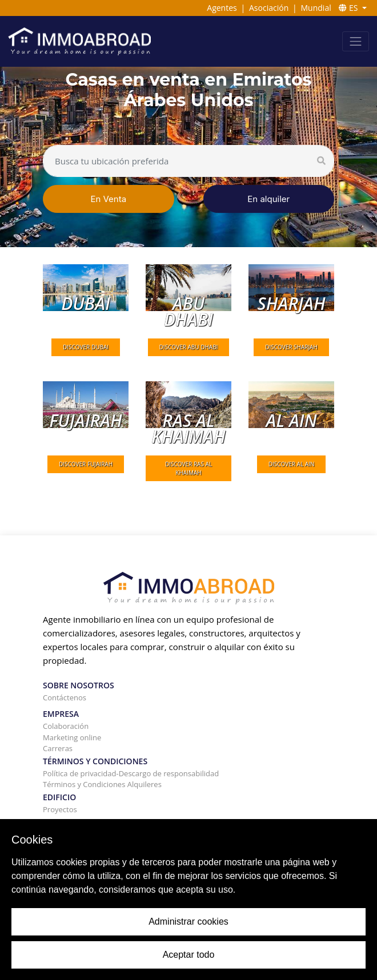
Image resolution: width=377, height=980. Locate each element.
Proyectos (60, 809)
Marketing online (72, 737)
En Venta (108, 199)
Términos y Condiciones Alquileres (102, 784)
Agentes (222, 8)
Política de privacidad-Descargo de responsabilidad (131, 773)
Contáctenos (65, 697)
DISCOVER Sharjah (291, 347)
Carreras (58, 748)
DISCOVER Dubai (86, 347)
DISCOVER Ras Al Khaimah (188, 468)
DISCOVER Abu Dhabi (189, 347)
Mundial (316, 8)
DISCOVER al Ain (292, 464)
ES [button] (349, 8)
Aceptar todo (189, 955)
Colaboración (66, 726)
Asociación (269, 8)
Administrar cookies (188, 921)
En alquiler (268, 199)
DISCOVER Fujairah (86, 464)
